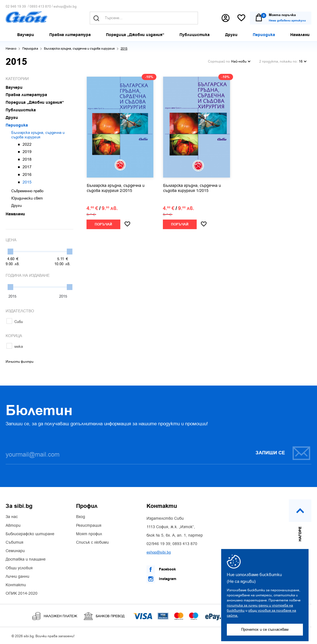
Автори (13, 526)
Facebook (161, 570)
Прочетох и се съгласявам (265, 629)
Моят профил (89, 534)
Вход (81, 517)
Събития (15, 543)
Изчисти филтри (20, 362)
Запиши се (283, 453)
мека (15, 347)
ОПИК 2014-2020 (22, 594)
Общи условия (19, 568)
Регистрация (89, 526)
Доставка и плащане (26, 559)
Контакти (16, 585)
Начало (11, 49)
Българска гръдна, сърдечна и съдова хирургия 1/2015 (192, 188)
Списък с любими (92, 543)
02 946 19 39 (16, 7)
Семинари (15, 551)
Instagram (161, 579)
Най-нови (241, 61)
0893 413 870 (40, 7)
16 (303, 61)
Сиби (15, 322)
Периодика (30, 49)
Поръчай (103, 224)
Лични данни (17, 577)
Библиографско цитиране (30, 534)
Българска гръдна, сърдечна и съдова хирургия (79, 49)
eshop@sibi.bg (65, 7)
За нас (12, 517)
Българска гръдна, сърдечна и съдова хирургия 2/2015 (116, 188)
